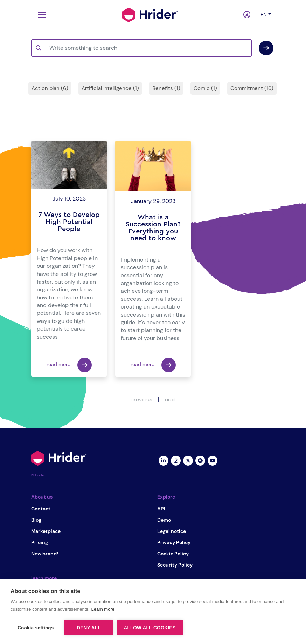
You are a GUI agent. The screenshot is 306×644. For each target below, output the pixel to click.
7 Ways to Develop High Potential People (69, 222)
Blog (36, 520)
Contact (41, 509)
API (161, 509)
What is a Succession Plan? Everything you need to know (153, 228)
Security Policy (175, 565)
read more (69, 365)
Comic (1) (205, 88)
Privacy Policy (174, 542)
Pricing (40, 542)
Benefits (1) (166, 88)
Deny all (89, 628)
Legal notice (172, 531)
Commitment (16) (252, 88)
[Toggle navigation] (40, 15)
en (264, 14)
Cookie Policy (173, 554)
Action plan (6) (50, 88)
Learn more (103, 609)
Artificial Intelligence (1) (110, 88)
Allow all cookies (150, 628)
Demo (164, 520)
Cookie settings (36, 628)
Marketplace (46, 531)
